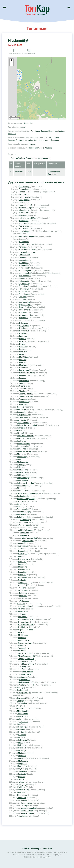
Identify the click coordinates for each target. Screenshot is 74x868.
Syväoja (21, 779)
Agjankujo (23, 677)
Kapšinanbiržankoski (26, 630)
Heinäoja (22, 729)
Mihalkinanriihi (23, 711)
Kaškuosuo (24, 341)
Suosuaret (23, 596)
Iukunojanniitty (25, 210)
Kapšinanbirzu (25, 229)
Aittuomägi (22, 410)
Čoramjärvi (23, 585)
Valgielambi (23, 583)
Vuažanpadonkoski (26, 653)
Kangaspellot (24, 223)
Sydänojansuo (25, 386)
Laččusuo (23, 352)
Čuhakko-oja (23, 790)
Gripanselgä (22, 412)
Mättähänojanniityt (26, 271)
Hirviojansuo (24, 331)
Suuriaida (23, 299)
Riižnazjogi (22, 698)
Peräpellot (23, 286)
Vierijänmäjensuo (26, 396)
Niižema (22, 278)
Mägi (19, 459)
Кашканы (12, 134)
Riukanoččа (23, 792)
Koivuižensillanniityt (27, 244)
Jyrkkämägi (22, 420)
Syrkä (19, 504)
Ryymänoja (22, 769)
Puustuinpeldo (25, 294)
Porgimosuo (24, 370)
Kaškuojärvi (23, 554)
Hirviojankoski (24, 622)
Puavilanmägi (22, 480)
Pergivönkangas (27, 811)
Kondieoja (22, 748)
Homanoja (22, 735)
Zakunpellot (24, 318)
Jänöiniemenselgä (24, 423)
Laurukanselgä (23, 446)
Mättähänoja (23, 761)
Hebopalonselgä (24, 415)
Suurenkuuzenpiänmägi (26, 499)
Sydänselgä (22, 501)
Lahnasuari (24, 593)
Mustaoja (22, 758)
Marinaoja (22, 753)
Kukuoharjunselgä (24, 438)
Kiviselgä (21, 433)
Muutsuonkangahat (28, 808)
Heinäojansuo (25, 328)
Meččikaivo (25, 533)
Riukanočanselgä (24, 491)
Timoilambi (22, 588)
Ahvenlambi (23, 549)
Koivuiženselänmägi (25, 436)
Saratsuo (23, 378)
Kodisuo (22, 344)
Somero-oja (23, 771)
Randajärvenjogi (24, 693)
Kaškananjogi (23, 690)
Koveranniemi (22, 546)
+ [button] (12, 60)
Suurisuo (23, 383)
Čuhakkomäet (23, 517)
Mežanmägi (22, 454)
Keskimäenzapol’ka (26, 236)
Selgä (24, 598)
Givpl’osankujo (25, 680)
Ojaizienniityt (24, 284)
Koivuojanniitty (25, 247)
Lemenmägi (22, 449)
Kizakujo (23, 614)
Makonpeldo (24, 265)
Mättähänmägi (23, 462)
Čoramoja (21, 706)
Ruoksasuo (24, 375)
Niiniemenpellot (25, 276)
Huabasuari (24, 590)
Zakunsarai (27, 674)
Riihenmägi (22, 488)
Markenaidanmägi (24, 451)
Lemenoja (22, 750)
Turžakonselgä (23, 509)
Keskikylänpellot (25, 231)
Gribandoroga (25, 525)
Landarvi (22, 564)
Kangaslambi (23, 551)
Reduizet (22, 297)
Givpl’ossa (21, 604)
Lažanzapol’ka (25, 255)
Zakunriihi (21, 719)
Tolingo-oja (23, 785)
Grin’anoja (22, 724)
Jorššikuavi (22, 798)
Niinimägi (21, 465)
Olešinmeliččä (27, 541)
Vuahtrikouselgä (24, 512)
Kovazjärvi (22, 562)
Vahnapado (25, 601)
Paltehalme (22, 472)
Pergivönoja (23, 764)
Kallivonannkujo (25, 682)
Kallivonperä (24, 221)
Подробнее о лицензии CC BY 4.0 (37, 857)
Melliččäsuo (24, 357)
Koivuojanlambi (24, 559)
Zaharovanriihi (23, 716)
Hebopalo (23, 192)
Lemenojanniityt (25, 260)
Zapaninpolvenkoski (26, 659)
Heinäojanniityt (25, 197)
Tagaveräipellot (25, 307)
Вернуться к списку (14, 53)
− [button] (12, 64)
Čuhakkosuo (24, 402)
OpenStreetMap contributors (59, 119)
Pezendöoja (23, 766)
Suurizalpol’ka (24, 302)
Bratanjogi (21, 688)
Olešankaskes (23, 611)
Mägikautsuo (24, 365)
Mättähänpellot (25, 273)
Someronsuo (24, 381)
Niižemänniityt (25, 281)
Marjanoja (22, 756)
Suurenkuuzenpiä (27, 813)
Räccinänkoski (24, 640)
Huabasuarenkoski (25, 625)
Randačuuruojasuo (27, 373)
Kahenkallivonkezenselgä (27, 425)
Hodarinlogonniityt (26, 205)
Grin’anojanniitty (25, 189)
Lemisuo (23, 354)
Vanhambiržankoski (27, 685)
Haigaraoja (22, 727)
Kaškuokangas (26, 803)
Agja (24, 661)
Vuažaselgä (22, 514)
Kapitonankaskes (26, 226)
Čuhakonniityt (24, 187)
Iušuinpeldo (23, 213)
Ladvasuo (23, 347)
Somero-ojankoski (25, 643)
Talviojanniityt (24, 310)
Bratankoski (23, 617)
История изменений (29, 53)
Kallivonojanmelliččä (27, 218)
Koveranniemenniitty (27, 250)
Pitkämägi (21, 475)
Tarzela (25, 669)
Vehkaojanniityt (25, 315)
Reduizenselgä (23, 486)
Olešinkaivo (25, 535)
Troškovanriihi (23, 714)
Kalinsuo (23, 339)
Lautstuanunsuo (26, 349)
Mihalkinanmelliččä (29, 538)
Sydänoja (22, 777)
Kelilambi (22, 556)
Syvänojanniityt (25, 305)
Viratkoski (22, 651)
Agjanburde (24, 722)
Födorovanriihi (23, 709)
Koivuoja (22, 745)
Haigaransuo (24, 326)
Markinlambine (24, 570)
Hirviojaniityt (24, 200)
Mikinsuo (23, 360)
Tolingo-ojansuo (25, 394)
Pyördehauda (22, 816)
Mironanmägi (22, 457)
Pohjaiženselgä (23, 478)
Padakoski (22, 638)
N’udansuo (23, 368)
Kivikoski (22, 632)
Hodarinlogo (24, 202)
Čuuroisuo (23, 404)
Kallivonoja (22, 740)
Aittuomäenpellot (24, 606)
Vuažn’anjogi (22, 703)
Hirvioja (21, 732)
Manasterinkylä (28, 664)
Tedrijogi (21, 701)
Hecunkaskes (24, 194)
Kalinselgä (21, 428)
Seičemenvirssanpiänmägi (27, 493)
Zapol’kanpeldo (25, 320)
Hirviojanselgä (23, 417)
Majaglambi (23, 567)
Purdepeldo (23, 291)
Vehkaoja (22, 787)
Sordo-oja (22, 774)
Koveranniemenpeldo (27, 252)
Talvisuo (22, 389)
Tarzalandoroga (25, 528)
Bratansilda (25, 800)
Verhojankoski (24, 648)
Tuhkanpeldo (24, 312)
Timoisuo (23, 391)
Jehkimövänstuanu (26, 530)
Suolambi (22, 580)
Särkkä (20, 507)
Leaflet (50, 119)
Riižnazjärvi (23, 577)
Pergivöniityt (24, 289)
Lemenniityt (24, 257)
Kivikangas (25, 806)
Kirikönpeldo (24, 242)
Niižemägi (21, 467)
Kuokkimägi (22, 441)
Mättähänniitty (25, 268)
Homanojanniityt (25, 208)
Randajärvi (22, 572)
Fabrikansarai (27, 672)
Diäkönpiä (21, 609)
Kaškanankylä (26, 520)
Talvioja (21, 782)
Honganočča (22, 543)
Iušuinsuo (23, 336)
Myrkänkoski (23, 635)
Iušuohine (23, 215)
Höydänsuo (24, 333)
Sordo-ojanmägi (23, 496)
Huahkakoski (23, 627)
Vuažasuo (23, 399)
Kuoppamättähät (24, 444)
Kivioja (21, 743)
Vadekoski (22, 646)
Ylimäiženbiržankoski (26, 656)
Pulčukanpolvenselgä (25, 483)
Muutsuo (23, 362)
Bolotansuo (24, 323)
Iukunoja (22, 737)
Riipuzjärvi (22, 575)
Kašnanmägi (22, 431)
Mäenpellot (23, 263)
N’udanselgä (22, 470)
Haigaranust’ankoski (26, 619)
